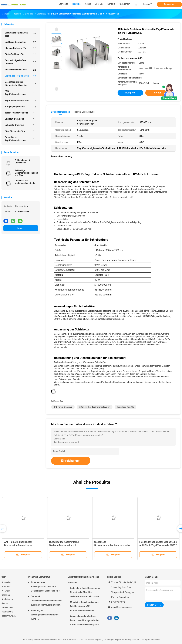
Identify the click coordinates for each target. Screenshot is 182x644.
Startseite (6, 582)
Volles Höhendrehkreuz (21, 70)
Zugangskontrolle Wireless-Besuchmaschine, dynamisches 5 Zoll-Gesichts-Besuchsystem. (85, 620)
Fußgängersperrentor (21, 107)
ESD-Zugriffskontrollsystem (21, 93)
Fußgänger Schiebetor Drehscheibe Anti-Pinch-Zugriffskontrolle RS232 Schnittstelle (158, 545)
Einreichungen (71, 461)
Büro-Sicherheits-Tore (21, 131)
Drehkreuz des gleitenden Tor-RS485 (25, 182)
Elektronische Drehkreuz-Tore (21, 34)
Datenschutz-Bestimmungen (9, 614)
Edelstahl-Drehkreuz (21, 119)
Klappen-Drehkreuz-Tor (21, 48)
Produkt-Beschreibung (84, 112)
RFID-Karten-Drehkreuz (63, 407)
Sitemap (5, 603)
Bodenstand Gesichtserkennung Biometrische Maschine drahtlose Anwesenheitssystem (85, 592)
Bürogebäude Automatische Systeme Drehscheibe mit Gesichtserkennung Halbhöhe (65, 545)
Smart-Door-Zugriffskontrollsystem (21, 139)
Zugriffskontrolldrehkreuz (21, 101)
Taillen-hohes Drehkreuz (21, 113)
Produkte (6, 587)
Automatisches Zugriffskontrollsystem (95, 407)
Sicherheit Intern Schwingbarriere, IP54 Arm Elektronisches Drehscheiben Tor (46, 587)
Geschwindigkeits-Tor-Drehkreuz (21, 62)
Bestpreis (130, 93)
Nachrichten (7, 599)
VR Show (6, 591)
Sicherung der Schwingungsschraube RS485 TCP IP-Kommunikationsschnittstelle (45, 615)
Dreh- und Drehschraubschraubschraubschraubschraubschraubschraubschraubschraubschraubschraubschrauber (46, 601)
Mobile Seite (7, 608)
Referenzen (169, 4)
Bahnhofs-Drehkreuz (21, 125)
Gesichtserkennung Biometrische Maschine (21, 84)
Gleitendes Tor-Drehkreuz (21, 76)
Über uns (6, 595)
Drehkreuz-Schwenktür (21, 42)
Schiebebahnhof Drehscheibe (22, 161)
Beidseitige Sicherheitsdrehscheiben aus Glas (26, 173)
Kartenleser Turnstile (125, 407)
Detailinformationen (60, 112)
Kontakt (21, 228)
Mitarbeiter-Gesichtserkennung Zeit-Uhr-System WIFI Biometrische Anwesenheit (85, 606)
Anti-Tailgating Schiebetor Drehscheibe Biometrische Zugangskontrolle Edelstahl (19, 545)
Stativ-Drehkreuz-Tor (21, 54)
